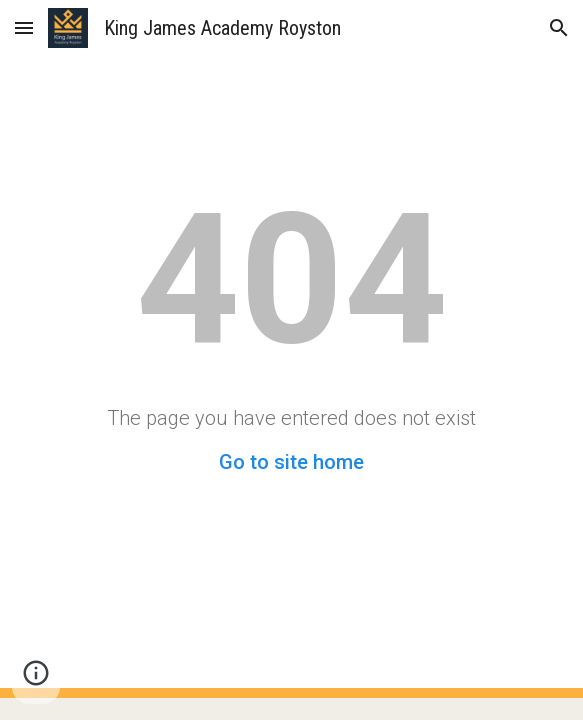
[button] (24, 27)
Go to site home (291, 462)
